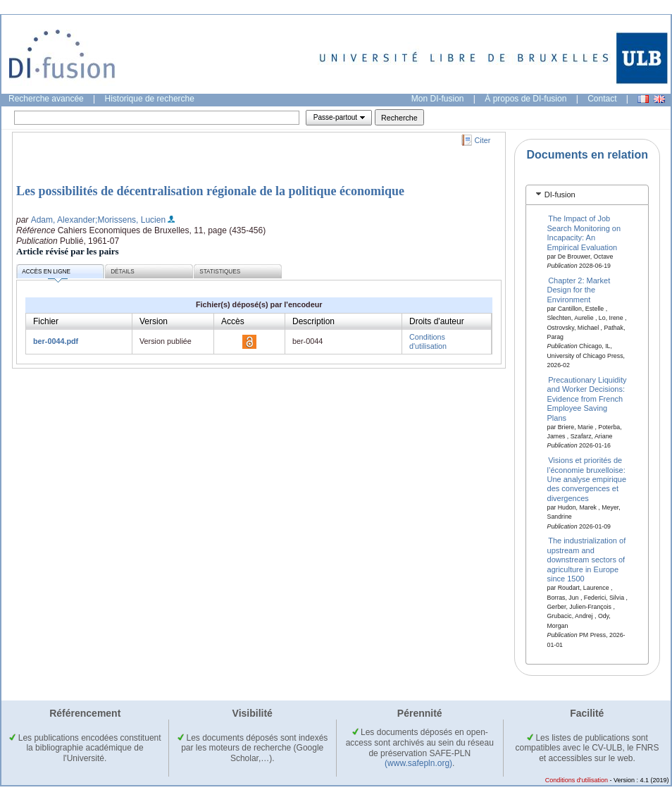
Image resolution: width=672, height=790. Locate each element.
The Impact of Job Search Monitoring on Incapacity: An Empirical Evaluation (584, 233)
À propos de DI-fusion (525, 99)
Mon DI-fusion (438, 99)
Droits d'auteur (437, 321)
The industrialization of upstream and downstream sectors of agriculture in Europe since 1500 (587, 560)
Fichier (46, 321)
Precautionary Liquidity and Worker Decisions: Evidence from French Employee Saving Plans (587, 399)
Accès (233, 321)
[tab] (587, 195)
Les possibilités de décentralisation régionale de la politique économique (210, 191)
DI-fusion (560, 195)
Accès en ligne (46, 274)
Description (313, 321)
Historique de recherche (150, 99)
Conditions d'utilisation (428, 341)
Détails (123, 272)
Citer (483, 140)
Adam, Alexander (63, 220)
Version (154, 321)
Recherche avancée (46, 99)
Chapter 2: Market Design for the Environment (579, 290)
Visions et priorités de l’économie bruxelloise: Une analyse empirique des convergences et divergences (587, 479)
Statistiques (220, 272)
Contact (602, 99)
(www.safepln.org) (418, 763)
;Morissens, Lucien (130, 220)
